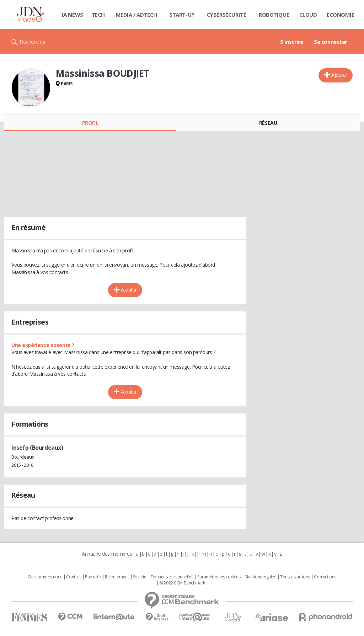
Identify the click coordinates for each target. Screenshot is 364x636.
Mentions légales (260, 577)
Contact (73, 577)
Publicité (93, 577)
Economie (341, 15)
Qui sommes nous (45, 577)
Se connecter (331, 42)
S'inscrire (292, 42)
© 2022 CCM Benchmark (182, 583)
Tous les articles (295, 577)
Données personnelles (172, 577)
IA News (73, 15)
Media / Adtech (136, 15)
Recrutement (117, 577)
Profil (90, 123)
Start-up (182, 15)
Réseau (268, 123)
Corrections (325, 577)
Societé (140, 577)
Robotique (274, 15)
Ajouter (339, 75)
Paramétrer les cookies (219, 577)
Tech (98, 15)
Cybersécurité (226, 15)
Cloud (308, 15)
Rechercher (33, 42)
